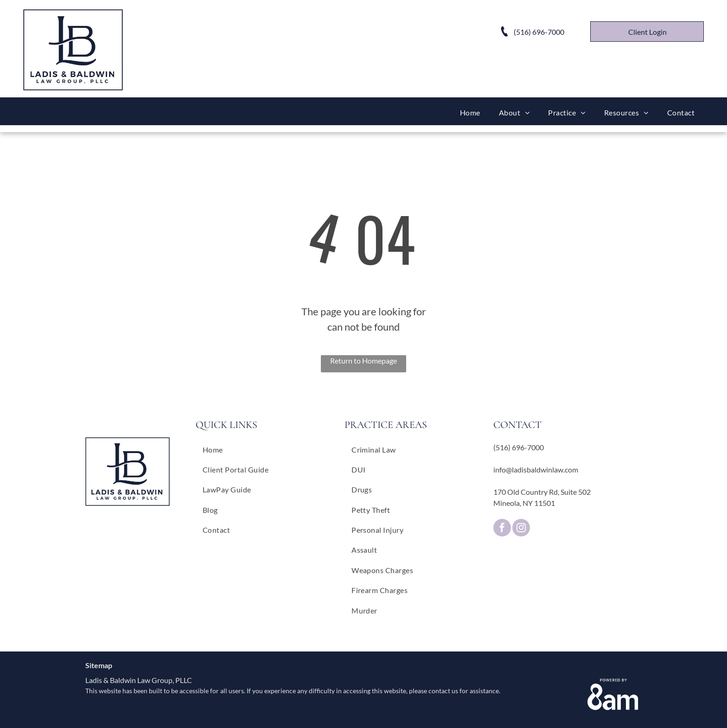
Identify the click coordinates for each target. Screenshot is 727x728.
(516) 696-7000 (519, 447)
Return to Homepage (363, 361)
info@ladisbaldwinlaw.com (536, 469)
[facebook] (502, 529)
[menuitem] (470, 112)
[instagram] (521, 529)
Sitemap (99, 665)
